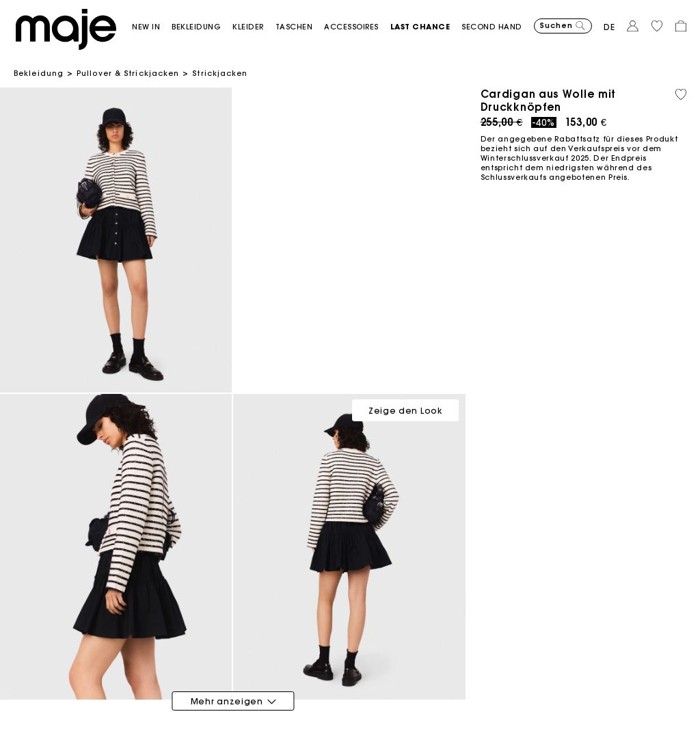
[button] (152, 27)
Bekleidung (39, 73)
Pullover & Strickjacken (128, 73)
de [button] (609, 27)
